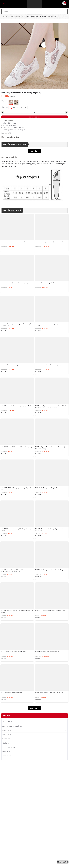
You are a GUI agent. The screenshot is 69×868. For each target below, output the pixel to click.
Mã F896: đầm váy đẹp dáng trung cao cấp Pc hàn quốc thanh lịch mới (16, 351)
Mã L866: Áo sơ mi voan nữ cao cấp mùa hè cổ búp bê (50, 698)
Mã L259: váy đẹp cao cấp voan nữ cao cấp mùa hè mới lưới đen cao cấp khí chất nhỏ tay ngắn (51, 450)
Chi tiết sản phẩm (9, 157)
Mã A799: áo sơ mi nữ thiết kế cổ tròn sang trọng (14, 300)
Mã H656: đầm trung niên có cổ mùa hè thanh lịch (49, 798)
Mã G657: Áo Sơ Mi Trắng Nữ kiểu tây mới (47, 300)
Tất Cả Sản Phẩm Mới (9, 853)
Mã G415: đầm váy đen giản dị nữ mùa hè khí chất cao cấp (52, 250)
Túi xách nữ (6, 844)
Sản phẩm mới (7, 861)
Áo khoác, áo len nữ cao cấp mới (12, 832)
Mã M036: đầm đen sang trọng (9, 400)
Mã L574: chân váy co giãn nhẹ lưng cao (12, 798)
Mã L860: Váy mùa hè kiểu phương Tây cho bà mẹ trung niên (16, 500)
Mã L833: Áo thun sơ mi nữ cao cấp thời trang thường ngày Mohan (17, 699)
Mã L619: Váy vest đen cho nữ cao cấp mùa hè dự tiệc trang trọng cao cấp (50, 500)
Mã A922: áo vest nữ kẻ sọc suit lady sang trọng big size (16, 449)
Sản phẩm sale (7, 857)
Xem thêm (34, 151)
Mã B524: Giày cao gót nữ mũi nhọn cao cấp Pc (14, 250)
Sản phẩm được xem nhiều (13, 210)
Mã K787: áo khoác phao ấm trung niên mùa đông (49, 649)
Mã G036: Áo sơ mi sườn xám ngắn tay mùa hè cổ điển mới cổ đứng (51, 600)
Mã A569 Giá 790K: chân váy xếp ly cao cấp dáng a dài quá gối (17, 550)
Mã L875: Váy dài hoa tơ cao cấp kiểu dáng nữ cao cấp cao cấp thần (17, 600)
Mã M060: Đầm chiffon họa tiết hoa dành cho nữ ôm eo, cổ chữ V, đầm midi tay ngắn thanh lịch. (17, 649)
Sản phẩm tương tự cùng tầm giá (16, 144)
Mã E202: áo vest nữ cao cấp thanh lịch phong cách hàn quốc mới (51, 401)
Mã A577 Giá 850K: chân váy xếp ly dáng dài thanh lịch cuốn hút (51, 351)
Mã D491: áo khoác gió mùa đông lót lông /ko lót (49, 549)
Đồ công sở (6, 849)
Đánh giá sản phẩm (10, 137)
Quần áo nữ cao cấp (8, 836)
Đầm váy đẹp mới (7, 827)
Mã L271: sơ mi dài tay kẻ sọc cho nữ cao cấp (14, 748)
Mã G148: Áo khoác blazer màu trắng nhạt (47, 748)
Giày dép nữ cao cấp (8, 840)
